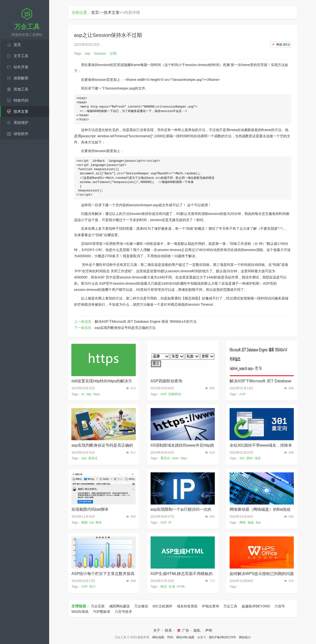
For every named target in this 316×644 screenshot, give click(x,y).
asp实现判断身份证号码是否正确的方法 (125, 328)
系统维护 (21, 123)
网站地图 (158, 637)
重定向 (165, 458)
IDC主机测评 (162, 606)
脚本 (99, 522)
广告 (183, 630)
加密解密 (21, 78)
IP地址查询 (210, 606)
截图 (84, 522)
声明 (209, 630)
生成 (172, 586)
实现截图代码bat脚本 (90, 509)
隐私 (197, 630)
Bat (258, 522)
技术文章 (21, 111)
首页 (17, 45)
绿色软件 (21, 134)
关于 (157, 630)
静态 (164, 586)
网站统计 (245, 637)
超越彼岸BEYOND (256, 606)
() (281, 45)
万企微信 (141, 606)
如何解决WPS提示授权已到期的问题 (262, 574)
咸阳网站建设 (119, 606)
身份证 (93, 458)
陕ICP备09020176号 (223, 637)
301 (242, 458)
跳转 (250, 458)
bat (92, 522)
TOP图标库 (102, 612)
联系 (168, 630)
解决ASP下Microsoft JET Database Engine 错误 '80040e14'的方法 (146, 322)
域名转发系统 (187, 606)
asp (84, 458)
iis (83, 394)
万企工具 (230, 606)
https (97, 394)
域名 (258, 458)
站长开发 (21, 67)
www (175, 458)
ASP (164, 394)
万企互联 (98, 606)
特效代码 (21, 100)
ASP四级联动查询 (166, 381)
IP (170, 522)
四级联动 (175, 394)
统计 (93, 586)
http (89, 394)
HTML (181, 586)
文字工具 (21, 56)
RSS (170, 637)
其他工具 (21, 89)
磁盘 (251, 522)
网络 (243, 522)
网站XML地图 (185, 637)
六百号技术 (123, 612)
